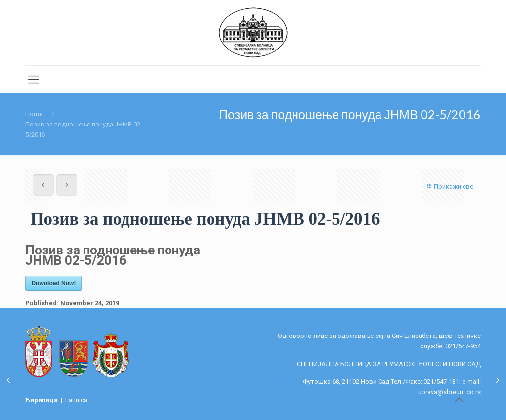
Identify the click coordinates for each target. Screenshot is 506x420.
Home (34, 114)
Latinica (76, 400)
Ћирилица (42, 400)
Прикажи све (449, 187)
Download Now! (53, 283)
